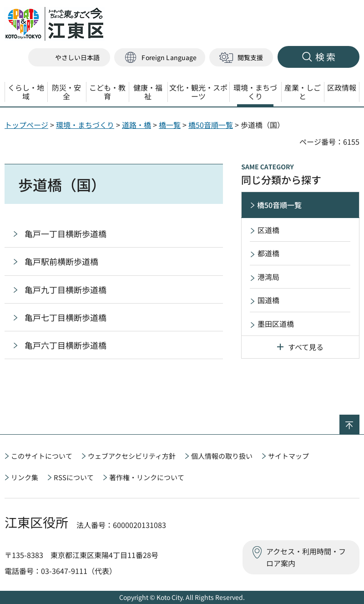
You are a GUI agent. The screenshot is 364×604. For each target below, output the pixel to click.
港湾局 (268, 277)
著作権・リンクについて (147, 477)
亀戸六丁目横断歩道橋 (66, 345)
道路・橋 (136, 125)
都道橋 (268, 253)
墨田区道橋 (276, 324)
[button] (160, 58)
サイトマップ (288, 456)
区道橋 (268, 230)
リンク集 (25, 477)
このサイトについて (42, 456)
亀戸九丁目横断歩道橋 (66, 289)
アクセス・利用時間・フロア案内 (306, 557)
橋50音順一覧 (211, 125)
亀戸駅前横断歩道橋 (61, 261)
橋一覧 (170, 125)
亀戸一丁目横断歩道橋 (66, 233)
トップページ (26, 125)
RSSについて (74, 477)
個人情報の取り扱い (222, 456)
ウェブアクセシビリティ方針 (132, 456)
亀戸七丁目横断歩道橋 (66, 317)
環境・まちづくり (85, 125)
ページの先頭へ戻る (359, 421)
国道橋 (268, 300)
